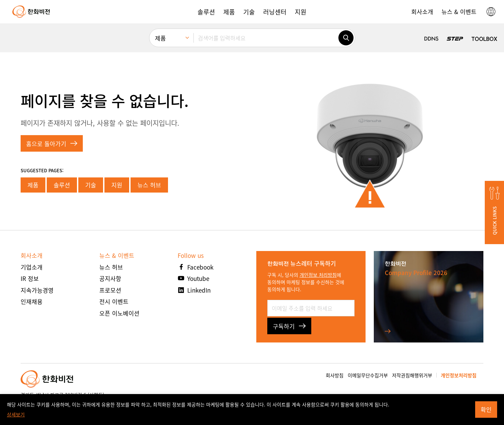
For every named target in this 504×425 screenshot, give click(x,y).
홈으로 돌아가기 (52, 144)
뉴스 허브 (149, 185)
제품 (33, 185)
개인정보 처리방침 (318, 275)
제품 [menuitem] (160, 38)
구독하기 (289, 326)
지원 (117, 185)
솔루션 (62, 185)
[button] (206, 12)
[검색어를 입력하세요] (266, 38)
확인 (486, 409)
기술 (91, 185)
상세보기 (16, 414)
